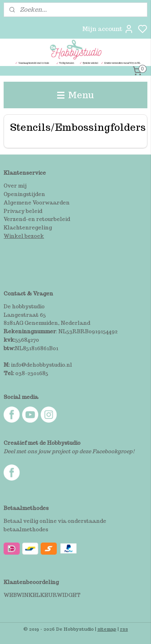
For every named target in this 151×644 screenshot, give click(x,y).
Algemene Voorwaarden (37, 203)
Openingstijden (24, 194)
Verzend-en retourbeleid (37, 219)
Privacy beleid (23, 211)
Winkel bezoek (24, 236)
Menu (76, 95)
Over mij (15, 186)
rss (124, 629)
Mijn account (108, 29)
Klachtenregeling (28, 228)
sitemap (107, 629)
